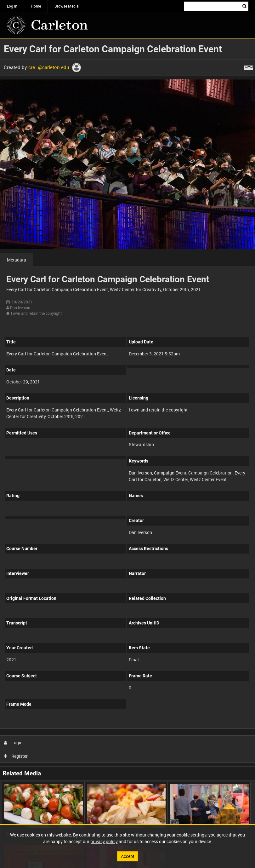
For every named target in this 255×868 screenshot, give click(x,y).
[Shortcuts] (249, 66)
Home (36, 6)
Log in (12, 6)
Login (13, 742)
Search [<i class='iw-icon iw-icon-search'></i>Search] (245, 6)
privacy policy (104, 841)
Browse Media (67, 6)
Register (16, 756)
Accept (128, 856)
